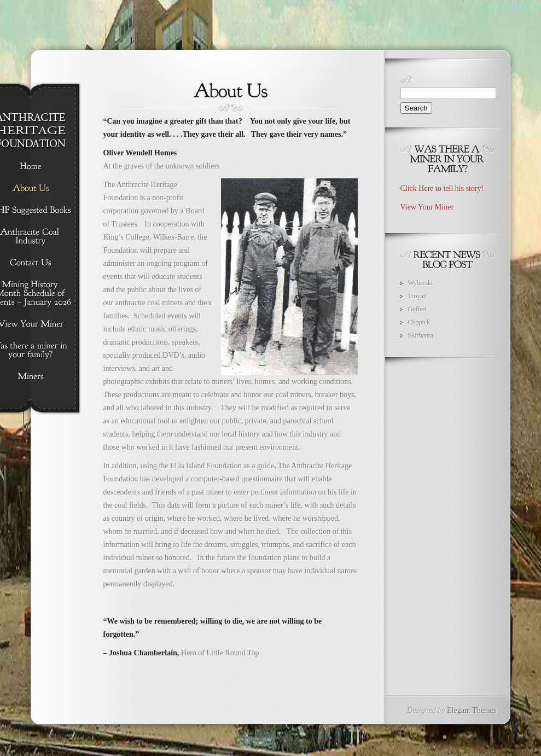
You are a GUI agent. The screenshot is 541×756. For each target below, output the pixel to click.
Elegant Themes (472, 710)
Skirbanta (421, 335)
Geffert (417, 309)
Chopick (419, 322)
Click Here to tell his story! (442, 188)
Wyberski (421, 283)
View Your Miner (427, 207)
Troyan (417, 296)
